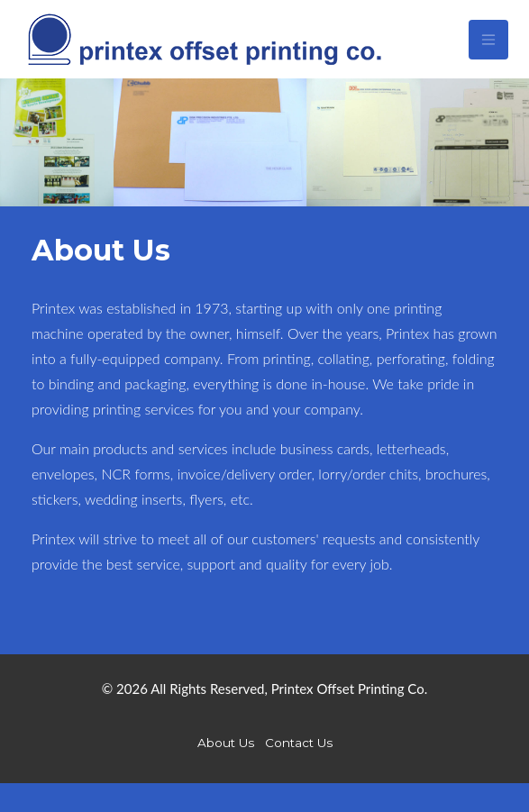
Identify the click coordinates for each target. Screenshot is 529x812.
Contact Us (299, 743)
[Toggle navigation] (488, 40)
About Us (226, 743)
